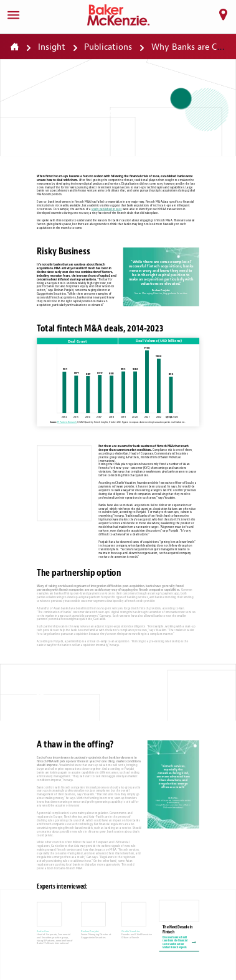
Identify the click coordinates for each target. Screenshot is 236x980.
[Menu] (13, 15)
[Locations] (223, 15)
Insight (52, 47)
